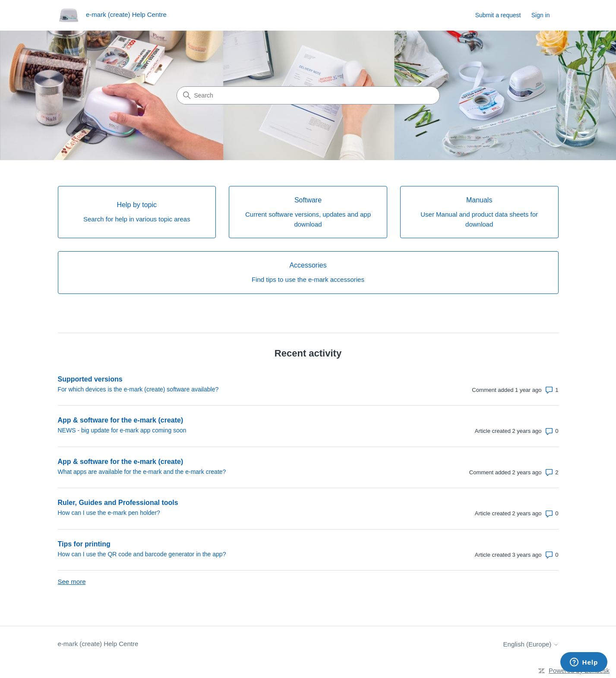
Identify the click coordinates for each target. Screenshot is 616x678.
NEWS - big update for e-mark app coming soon (122, 430)
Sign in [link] (541, 15)
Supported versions (90, 379)
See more (72, 582)
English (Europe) (531, 644)
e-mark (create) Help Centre (98, 644)
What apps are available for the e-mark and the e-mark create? (142, 472)
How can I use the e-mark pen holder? (109, 513)
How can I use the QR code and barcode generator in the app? (142, 554)
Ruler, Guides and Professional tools (118, 503)
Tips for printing (84, 544)
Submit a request (498, 15)
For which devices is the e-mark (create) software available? (138, 389)
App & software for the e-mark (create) (121, 420)
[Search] (308, 95)
